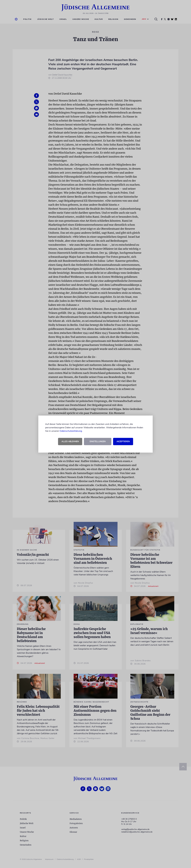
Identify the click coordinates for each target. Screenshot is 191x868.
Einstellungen (98, 442)
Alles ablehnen (70, 442)
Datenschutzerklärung (71, 431)
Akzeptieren (123, 442)
